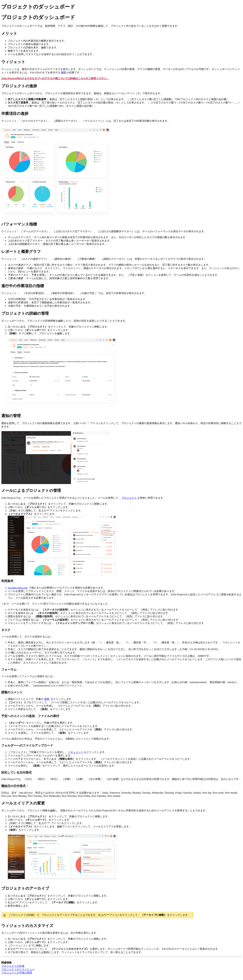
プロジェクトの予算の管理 (17, 973)
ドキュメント (76, 752)
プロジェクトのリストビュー (18, 969)
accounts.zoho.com (18, 588)
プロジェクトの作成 (13, 966)
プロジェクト (129, 498)
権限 (64, 72)
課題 (47, 699)
